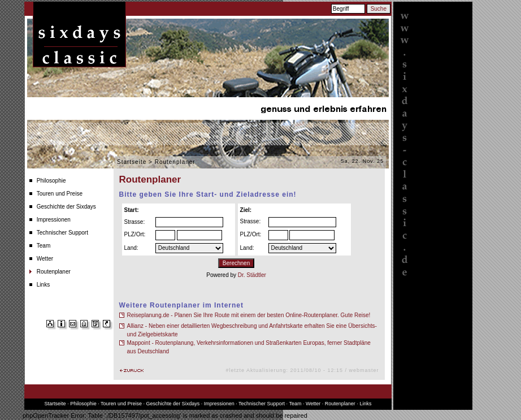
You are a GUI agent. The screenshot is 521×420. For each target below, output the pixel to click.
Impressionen (54, 220)
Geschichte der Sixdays (66, 207)
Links (43, 285)
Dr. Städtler (252, 275)
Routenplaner (54, 272)
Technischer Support (62, 233)
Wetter (45, 259)
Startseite (132, 162)
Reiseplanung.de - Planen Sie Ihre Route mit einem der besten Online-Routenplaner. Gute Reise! (249, 315)
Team (44, 246)
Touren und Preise (60, 194)
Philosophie (51, 181)
